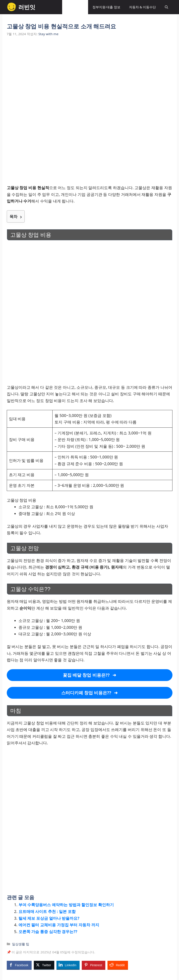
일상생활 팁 (75, 7)
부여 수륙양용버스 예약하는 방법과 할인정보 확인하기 (66, 905)
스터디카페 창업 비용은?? (86, 693)
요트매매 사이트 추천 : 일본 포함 (47, 911)
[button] (166, 7)
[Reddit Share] (118, 965)
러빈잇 (27, 7)
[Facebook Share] (19, 965)
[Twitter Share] (44, 965)
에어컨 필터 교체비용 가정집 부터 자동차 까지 (59, 925)
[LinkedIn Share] (68, 965)
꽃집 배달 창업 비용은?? (86, 675)
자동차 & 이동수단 (143, 7)
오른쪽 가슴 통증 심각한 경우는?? (48, 932)
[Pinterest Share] (94, 965)
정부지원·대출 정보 (106, 7)
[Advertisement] (90, 75)
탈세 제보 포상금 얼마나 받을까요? (49, 918)
